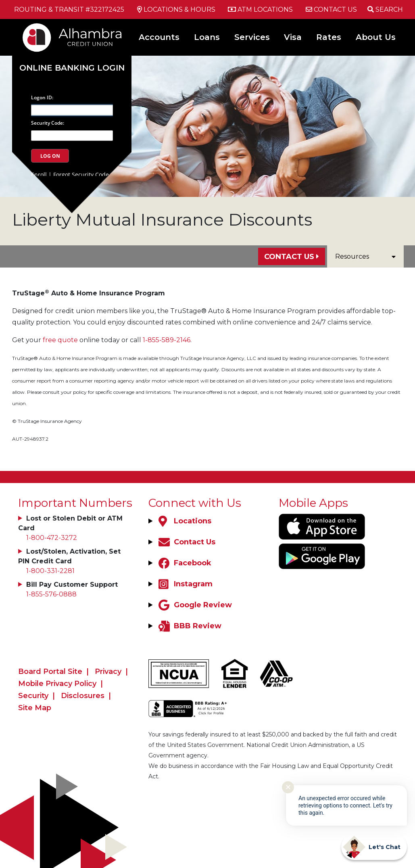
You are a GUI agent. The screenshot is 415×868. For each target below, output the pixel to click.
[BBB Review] (189, 626)
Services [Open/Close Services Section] (252, 37)
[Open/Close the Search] (385, 9)
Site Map (35, 708)
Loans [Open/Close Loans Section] (207, 37)
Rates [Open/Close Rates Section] (329, 37)
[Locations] (184, 521)
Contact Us (289, 257)
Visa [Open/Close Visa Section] (293, 37)
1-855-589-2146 (167, 340)
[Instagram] (185, 584)
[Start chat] (374, 847)
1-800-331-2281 (50, 571)
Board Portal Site (50, 671)
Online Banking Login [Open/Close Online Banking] (72, 68)
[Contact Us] (331, 10)
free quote (60, 340)
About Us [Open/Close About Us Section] (376, 37)
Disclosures (83, 696)
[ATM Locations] (260, 10)
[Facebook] (184, 563)
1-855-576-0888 (51, 594)
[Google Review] (194, 605)
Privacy (108, 671)
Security (33, 696)
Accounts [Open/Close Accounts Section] (159, 37)
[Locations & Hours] (176, 10)
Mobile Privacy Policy (57, 684)
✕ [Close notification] (288, 787)
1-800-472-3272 (52, 538)
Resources (365, 256)
